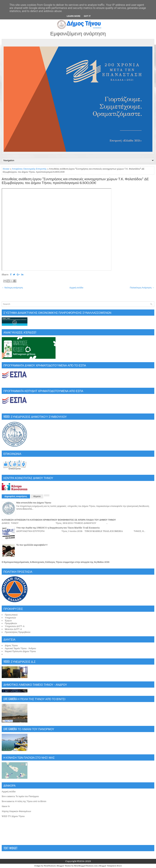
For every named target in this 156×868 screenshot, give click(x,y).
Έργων (8, 621)
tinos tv (6, 806)
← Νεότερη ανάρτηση (12, 288)
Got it (87, 16)
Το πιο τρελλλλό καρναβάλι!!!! (32, 545)
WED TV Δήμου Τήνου (13, 816)
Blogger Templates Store (110, 866)
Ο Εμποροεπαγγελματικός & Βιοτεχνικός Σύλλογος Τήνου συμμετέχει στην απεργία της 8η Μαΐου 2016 (56, 562)
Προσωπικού (11, 615)
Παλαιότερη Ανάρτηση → (142, 288)
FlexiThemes (49, 866)
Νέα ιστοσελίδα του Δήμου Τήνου (34, 503)
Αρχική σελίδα (76, 288)
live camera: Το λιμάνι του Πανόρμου (20, 796)
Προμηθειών (11, 623)
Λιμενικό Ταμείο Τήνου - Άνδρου (20, 648)
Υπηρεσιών (10, 618)
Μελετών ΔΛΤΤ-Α (13, 629)
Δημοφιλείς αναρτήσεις (16, 496)
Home (6, 169)
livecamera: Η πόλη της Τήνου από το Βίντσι (24, 801)
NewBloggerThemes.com (86, 866)
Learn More (74, 16)
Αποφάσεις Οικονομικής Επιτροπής (29, 169)
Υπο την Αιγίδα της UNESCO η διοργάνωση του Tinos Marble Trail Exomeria (58, 528)
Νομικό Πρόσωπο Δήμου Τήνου (20, 651)
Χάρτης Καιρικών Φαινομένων (16, 811)
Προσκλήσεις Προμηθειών (18, 632)
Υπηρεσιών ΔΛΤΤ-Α (15, 626)
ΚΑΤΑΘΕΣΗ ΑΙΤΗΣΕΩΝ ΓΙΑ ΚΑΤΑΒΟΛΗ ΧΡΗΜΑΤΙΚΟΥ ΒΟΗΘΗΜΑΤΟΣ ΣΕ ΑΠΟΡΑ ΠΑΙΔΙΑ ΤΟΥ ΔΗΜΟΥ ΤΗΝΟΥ (59, 520)
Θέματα (37, 496)
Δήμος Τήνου (11, 645)
